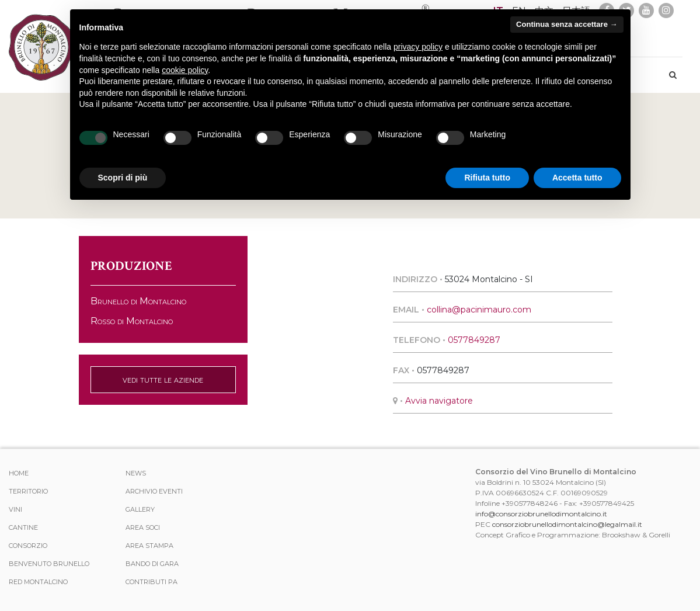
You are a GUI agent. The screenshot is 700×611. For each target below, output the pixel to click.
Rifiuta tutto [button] (487, 178)
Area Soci (143, 527)
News (136, 473)
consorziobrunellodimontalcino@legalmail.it (567, 524)
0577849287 (474, 340)
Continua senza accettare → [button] (567, 24)
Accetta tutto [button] (577, 178)
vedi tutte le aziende (163, 379)
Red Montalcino (38, 582)
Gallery (140, 509)
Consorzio (28, 546)
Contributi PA (152, 582)
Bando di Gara (152, 564)
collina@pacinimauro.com (479, 310)
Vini (15, 509)
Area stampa (149, 546)
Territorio (28, 491)
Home (19, 473)
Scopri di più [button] (123, 178)
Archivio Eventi (154, 491)
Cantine (23, 527)
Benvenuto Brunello (49, 564)
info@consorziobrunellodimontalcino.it (541, 514)
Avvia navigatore (439, 401)
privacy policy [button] (418, 47)
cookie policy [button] (185, 70)
